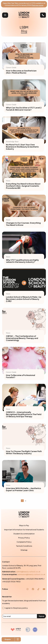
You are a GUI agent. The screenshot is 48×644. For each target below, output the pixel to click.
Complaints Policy (24, 542)
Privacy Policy (24, 538)
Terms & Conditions (24, 546)
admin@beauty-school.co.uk (28, 572)
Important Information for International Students (24, 530)
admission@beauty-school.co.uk (32, 574)
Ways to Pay (24, 525)
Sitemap (24, 550)
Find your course (38, 5)
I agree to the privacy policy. (16, 608)
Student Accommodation (24, 534)
